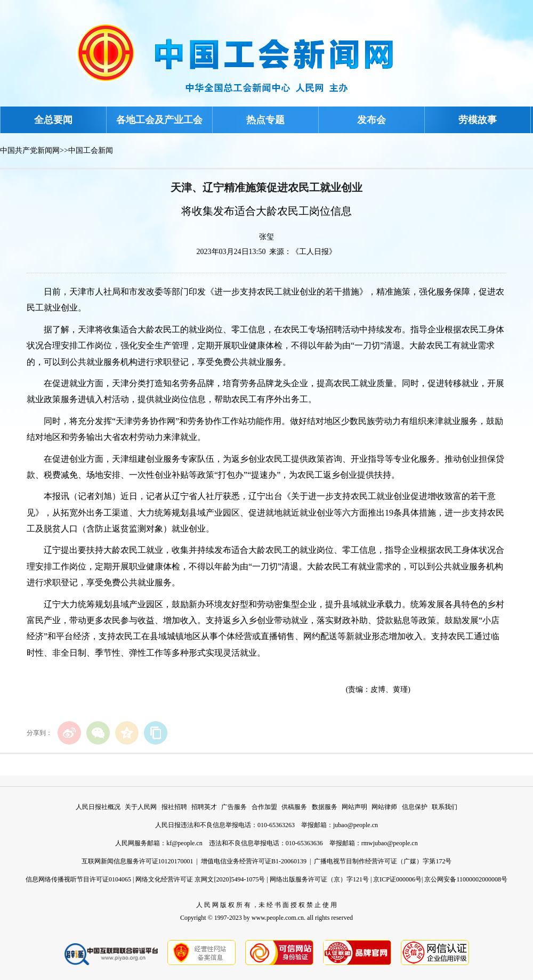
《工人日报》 (314, 252)
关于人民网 (141, 807)
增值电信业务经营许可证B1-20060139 (254, 861)
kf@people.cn (184, 843)
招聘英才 (204, 807)
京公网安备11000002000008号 (466, 879)
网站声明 (354, 807)
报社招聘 (174, 807)
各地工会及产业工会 (159, 120)
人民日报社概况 (98, 807)
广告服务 (234, 807)
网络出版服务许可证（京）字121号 (319, 879)
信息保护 (415, 807)
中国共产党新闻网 (30, 150)
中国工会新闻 (91, 150)
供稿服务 (294, 807)
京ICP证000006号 (397, 879)
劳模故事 (478, 120)
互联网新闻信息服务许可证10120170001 (138, 861)
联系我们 (445, 807)
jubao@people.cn (356, 825)
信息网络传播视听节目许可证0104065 (78, 879)
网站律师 (384, 807)
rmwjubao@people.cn (390, 843)
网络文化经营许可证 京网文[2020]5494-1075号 (200, 879)
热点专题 (265, 120)
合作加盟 (264, 807)
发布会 (372, 120)
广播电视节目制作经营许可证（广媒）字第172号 (383, 861)
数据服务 (325, 807)
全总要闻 (53, 120)
